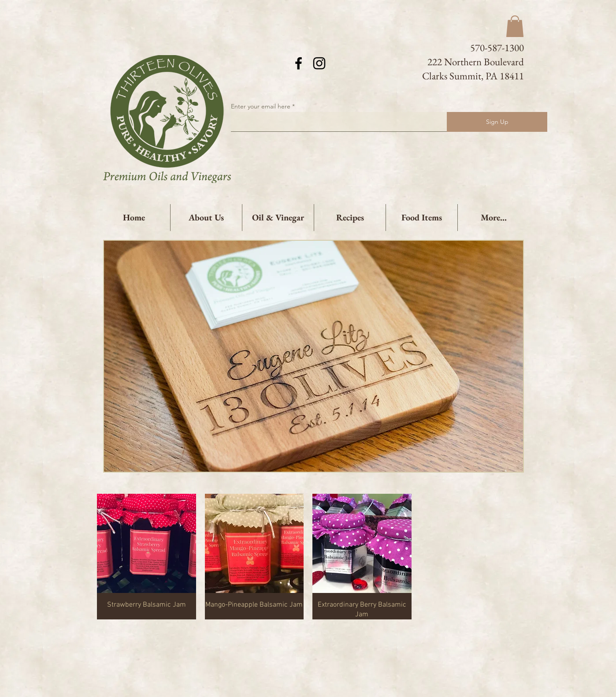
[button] (515, 26)
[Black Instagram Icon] (319, 63)
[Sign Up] (497, 122)
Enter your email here (261, 106)
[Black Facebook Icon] (299, 63)
